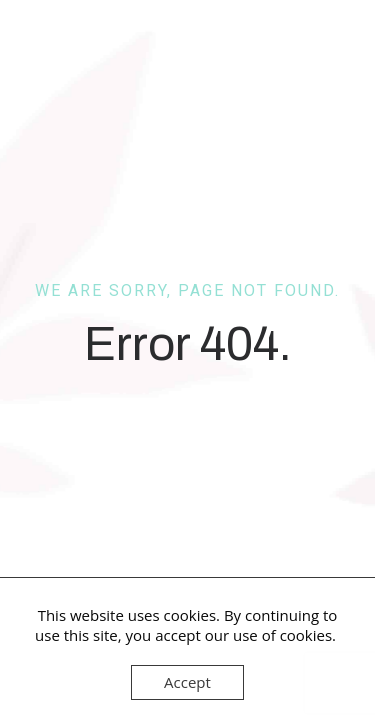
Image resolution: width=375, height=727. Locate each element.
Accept (187, 682)
